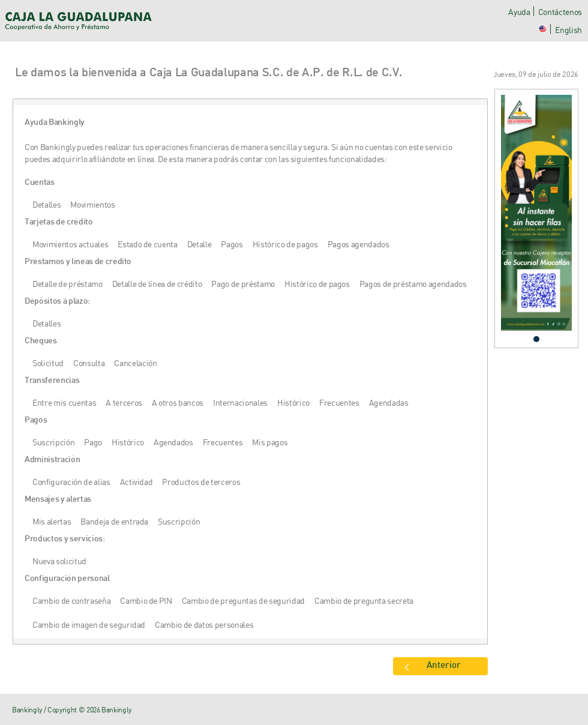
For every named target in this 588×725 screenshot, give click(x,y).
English (568, 30)
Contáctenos (560, 12)
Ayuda (519, 12)
